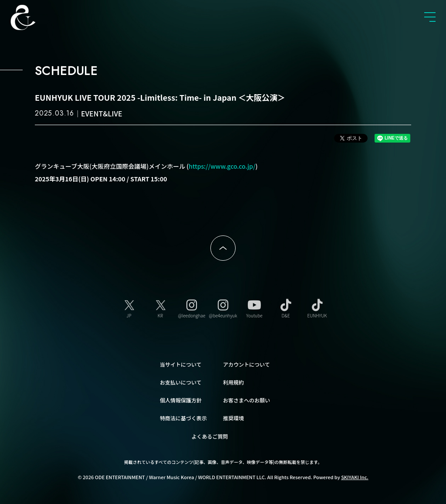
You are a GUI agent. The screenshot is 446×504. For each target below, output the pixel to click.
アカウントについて (247, 363)
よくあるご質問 (210, 435)
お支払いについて (181, 381)
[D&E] (286, 307)
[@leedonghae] (192, 307)
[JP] (129, 307)
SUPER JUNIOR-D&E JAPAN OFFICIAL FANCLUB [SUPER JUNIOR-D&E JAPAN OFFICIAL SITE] (37, 17)
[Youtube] (254, 307)
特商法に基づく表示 (183, 417)
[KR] (160, 307)
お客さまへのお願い (247, 399)
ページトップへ (223, 248)
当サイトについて (181, 363)
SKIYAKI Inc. (355, 476)
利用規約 (233, 381)
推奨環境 (233, 417)
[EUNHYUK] (317, 307)
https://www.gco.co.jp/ (222, 166)
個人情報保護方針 (181, 399)
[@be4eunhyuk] (223, 307)
